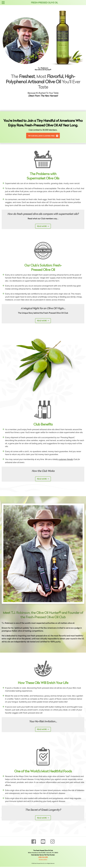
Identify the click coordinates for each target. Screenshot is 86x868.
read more (42, 227)
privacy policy (43, 860)
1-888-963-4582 (43, 857)
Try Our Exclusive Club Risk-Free (41, 136)
